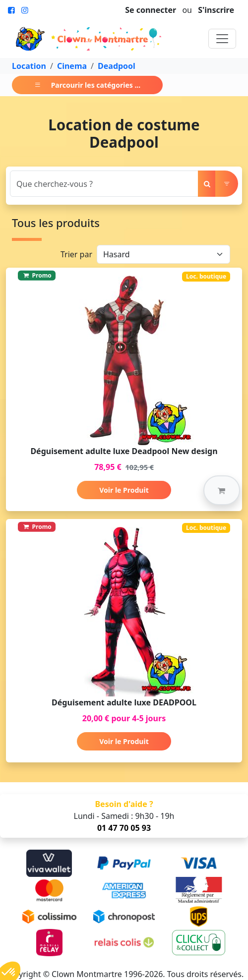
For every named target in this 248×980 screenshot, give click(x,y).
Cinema (72, 66)
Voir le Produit (124, 490)
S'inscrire (216, 10)
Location (29, 66)
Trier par (76, 254)
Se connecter (151, 10)
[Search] (104, 184)
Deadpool (117, 66)
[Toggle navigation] (222, 39)
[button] (222, 490)
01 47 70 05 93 (124, 828)
